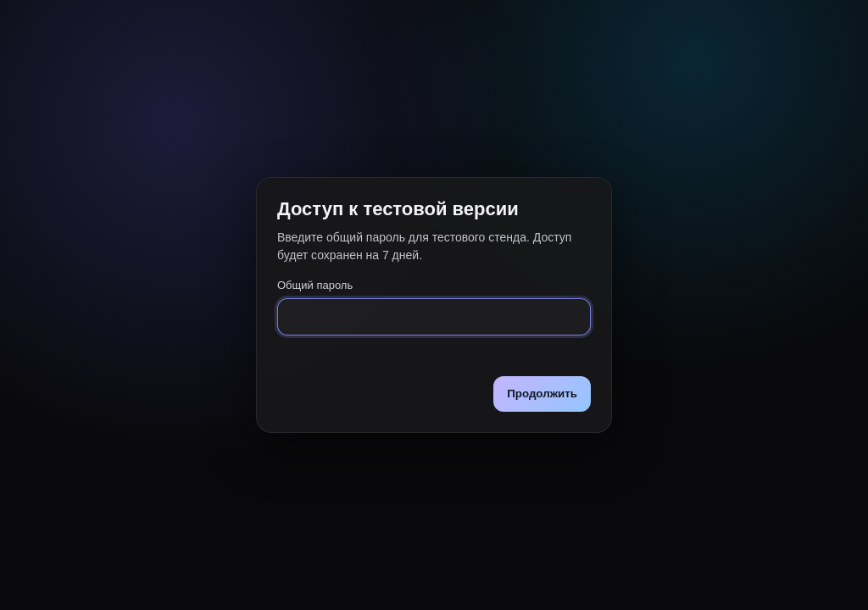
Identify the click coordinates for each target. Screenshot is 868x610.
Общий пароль (315, 285)
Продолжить (542, 394)
